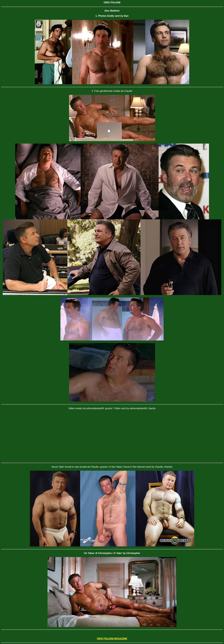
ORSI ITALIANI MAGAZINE (112, 639)
